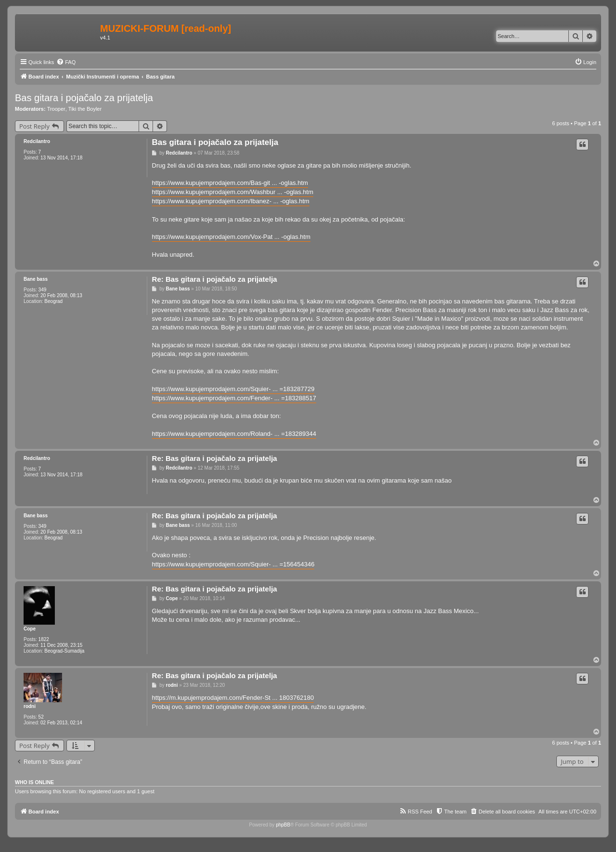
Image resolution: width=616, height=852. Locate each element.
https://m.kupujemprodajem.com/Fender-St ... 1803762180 (233, 698)
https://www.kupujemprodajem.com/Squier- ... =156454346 (233, 564)
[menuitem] (66, 62)
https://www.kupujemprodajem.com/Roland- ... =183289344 (234, 434)
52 (41, 717)
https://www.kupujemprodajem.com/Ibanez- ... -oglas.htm (231, 201)
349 (43, 290)
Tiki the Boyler (85, 109)
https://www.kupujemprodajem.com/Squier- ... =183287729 (233, 389)
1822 (44, 639)
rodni (30, 706)
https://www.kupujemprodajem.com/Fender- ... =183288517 (234, 398)
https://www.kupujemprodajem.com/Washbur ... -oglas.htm (233, 192)
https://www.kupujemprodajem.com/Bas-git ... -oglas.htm (230, 183)
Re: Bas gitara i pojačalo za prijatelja (215, 279)
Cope (30, 629)
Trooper (56, 109)
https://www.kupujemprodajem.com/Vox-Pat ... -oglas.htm (231, 237)
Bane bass (36, 279)
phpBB (283, 825)
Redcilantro (37, 141)
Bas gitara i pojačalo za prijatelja (84, 98)
